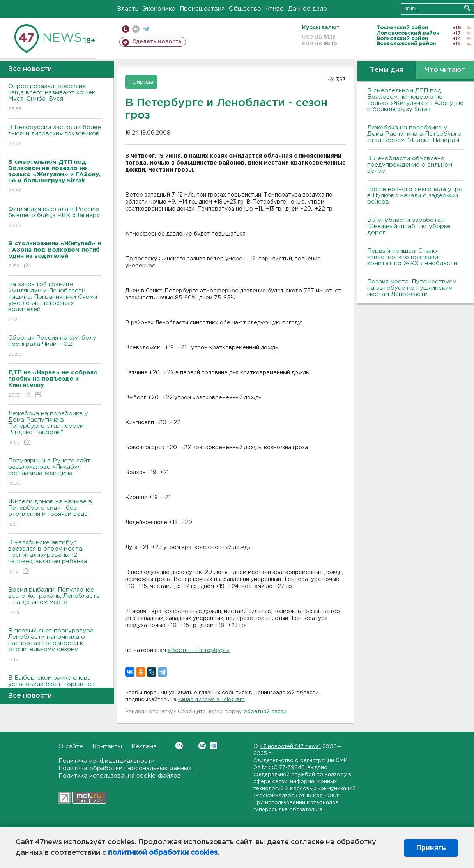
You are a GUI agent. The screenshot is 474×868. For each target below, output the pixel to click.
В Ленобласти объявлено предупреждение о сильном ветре (410, 165)
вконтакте (136, 29)
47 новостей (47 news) (290, 747)
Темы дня (386, 70)
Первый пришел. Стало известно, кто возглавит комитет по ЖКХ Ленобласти (412, 257)
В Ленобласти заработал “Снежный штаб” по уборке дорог (409, 226)
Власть (128, 9)
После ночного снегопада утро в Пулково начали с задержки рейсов (415, 196)
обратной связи (265, 712)
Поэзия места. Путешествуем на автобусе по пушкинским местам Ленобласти (412, 288)
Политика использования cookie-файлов (120, 776)
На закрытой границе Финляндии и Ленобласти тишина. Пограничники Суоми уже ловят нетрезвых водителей (55, 302)
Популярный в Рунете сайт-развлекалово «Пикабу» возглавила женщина (55, 472)
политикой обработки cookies (163, 853)
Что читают (445, 70)
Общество (245, 9)
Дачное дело (308, 9)
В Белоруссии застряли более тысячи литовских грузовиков (55, 136)
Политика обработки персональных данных (125, 768)
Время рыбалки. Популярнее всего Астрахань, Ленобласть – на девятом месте (55, 601)
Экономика (159, 9)
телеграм (146, 29)
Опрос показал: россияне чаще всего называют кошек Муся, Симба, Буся (55, 98)
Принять (431, 848)
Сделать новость (157, 42)
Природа (141, 82)
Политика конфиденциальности (107, 761)
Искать (467, 8)
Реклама (144, 747)
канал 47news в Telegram (211, 700)
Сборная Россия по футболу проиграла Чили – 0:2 (55, 346)
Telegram (213, 746)
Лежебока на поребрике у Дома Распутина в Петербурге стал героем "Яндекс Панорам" (55, 428)
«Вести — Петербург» (199, 650)
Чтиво (275, 9)
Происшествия (202, 9)
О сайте (71, 747)
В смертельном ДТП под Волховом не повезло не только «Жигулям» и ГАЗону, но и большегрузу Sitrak (416, 100)
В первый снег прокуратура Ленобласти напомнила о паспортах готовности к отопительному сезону (55, 646)
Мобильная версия (126, 29)
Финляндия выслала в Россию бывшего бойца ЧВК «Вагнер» (55, 218)
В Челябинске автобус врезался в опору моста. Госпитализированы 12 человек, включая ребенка (55, 557)
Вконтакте (179, 746)
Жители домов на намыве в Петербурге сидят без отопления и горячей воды (55, 513)
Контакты (107, 747)
